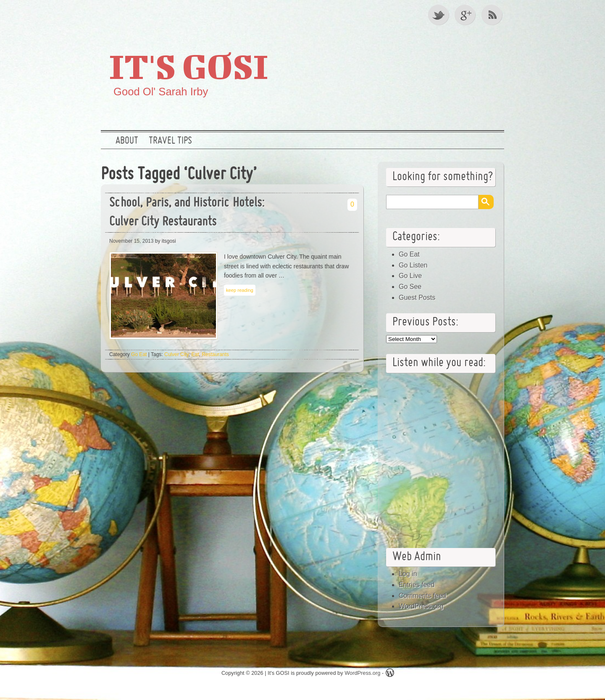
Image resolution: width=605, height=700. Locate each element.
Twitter (439, 15)
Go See (410, 287)
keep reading (240, 290)
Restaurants (215, 354)
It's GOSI (189, 66)
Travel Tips (170, 141)
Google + (466, 15)
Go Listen (413, 265)
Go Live (410, 276)
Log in (408, 574)
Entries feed (417, 585)
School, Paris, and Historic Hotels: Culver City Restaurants (187, 213)
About (127, 141)
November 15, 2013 (131, 241)
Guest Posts (417, 298)
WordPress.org (421, 606)
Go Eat (139, 354)
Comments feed (422, 596)
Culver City (176, 354)
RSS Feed (493, 15)
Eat (195, 354)
